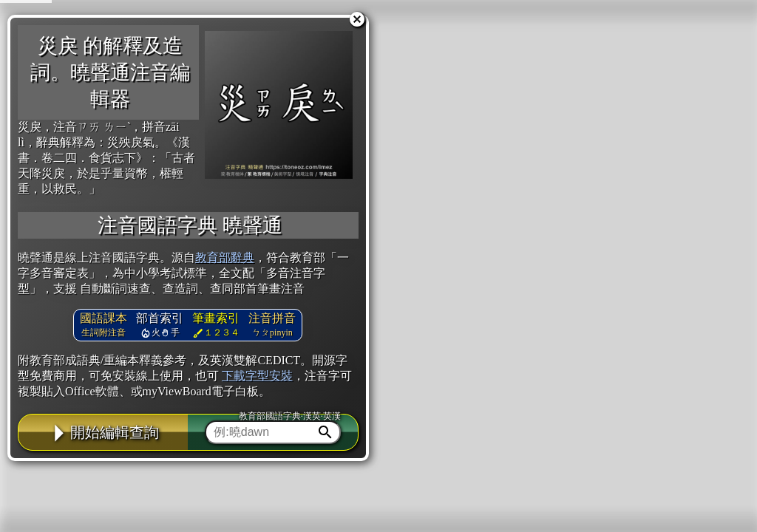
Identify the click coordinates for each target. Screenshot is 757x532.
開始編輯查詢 (103, 432)
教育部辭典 (225, 258)
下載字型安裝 (257, 376)
